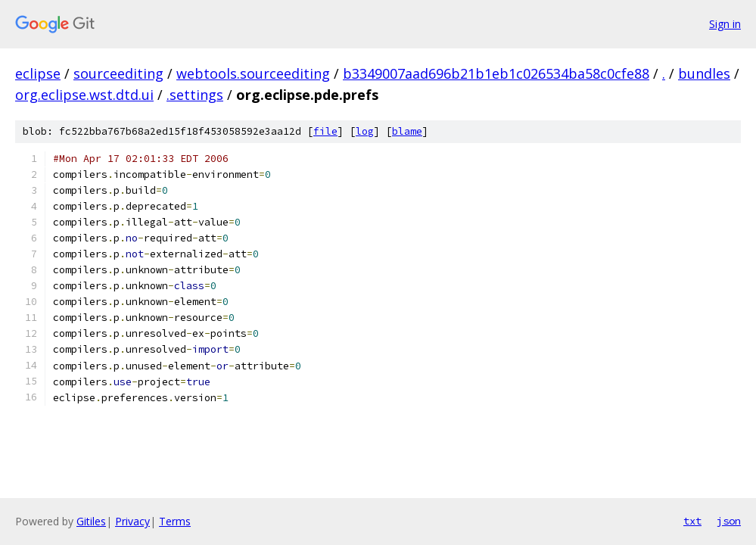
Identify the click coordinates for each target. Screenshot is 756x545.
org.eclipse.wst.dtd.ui (84, 95)
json (729, 521)
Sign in (725, 24)
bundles (704, 73)
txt (692, 521)
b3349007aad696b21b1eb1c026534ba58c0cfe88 (496, 73)
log (365, 131)
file (325, 131)
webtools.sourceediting (253, 73)
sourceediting (118, 73)
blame (407, 131)
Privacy (132, 521)
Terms (175, 521)
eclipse (38, 73)
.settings (195, 95)
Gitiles (91, 521)
